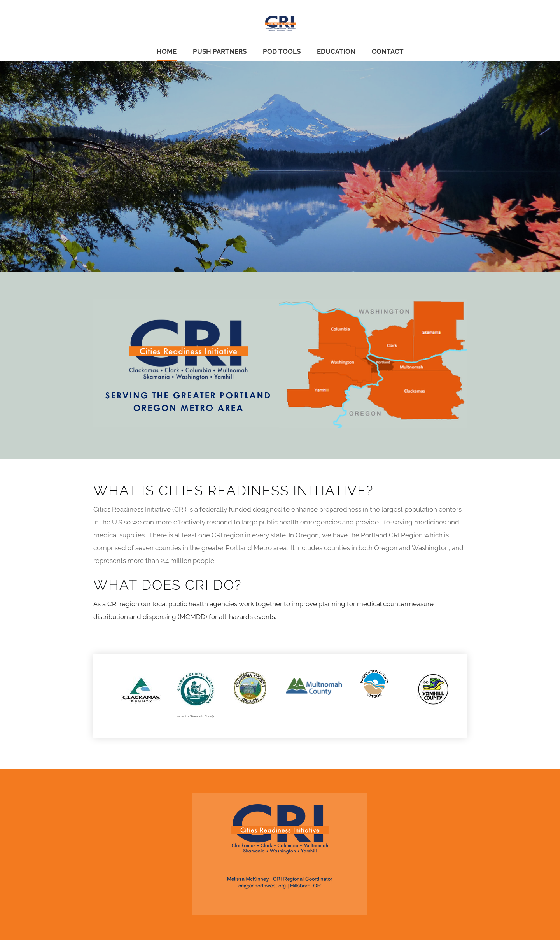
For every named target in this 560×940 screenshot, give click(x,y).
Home (167, 51)
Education (336, 51)
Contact (388, 51)
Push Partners (220, 51)
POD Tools (282, 51)
